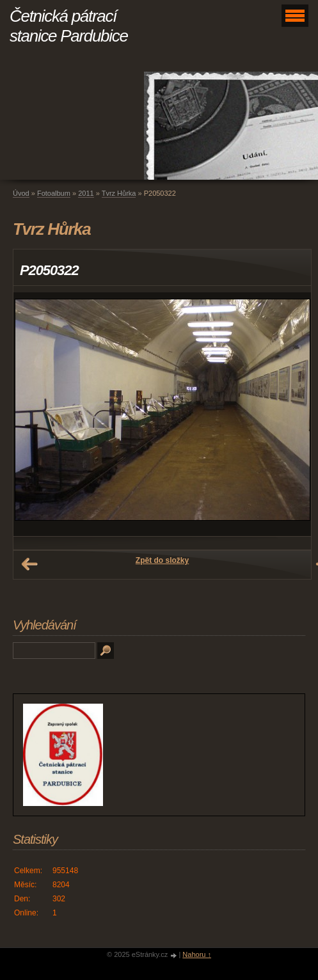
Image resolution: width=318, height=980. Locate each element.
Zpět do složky (162, 560)
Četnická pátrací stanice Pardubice (69, 26)
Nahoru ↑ (197, 954)
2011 (86, 193)
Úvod (21, 193)
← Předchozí (29, 564)
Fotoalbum (54, 193)
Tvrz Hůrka (119, 193)
